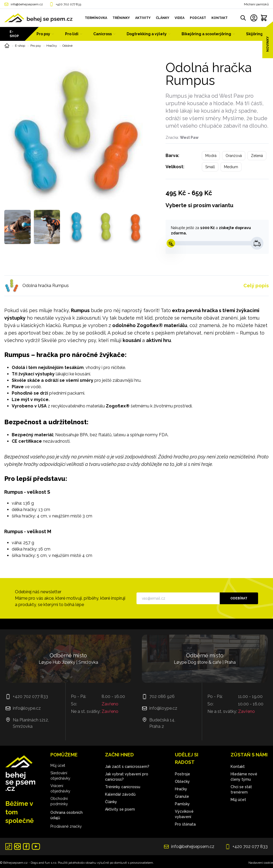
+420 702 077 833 (68, 4)
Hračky (52, 46)
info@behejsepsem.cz (27, 4)
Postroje (182, 774)
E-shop (14, 34)
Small (210, 167)
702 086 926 (162, 696)
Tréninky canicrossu (123, 787)
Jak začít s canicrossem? (127, 767)
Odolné (67, 46)
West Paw (189, 138)
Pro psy (36, 46)
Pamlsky (182, 804)
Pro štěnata (185, 824)
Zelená (257, 156)
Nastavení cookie (261, 863)
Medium (231, 167)
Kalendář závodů (120, 794)
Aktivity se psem (120, 809)
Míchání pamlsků (256, 4)
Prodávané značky (66, 826)
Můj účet (58, 765)
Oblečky (182, 781)
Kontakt (238, 767)
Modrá (211, 156)
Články (111, 802)
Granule (182, 796)
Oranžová (234, 156)
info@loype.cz (27, 708)
